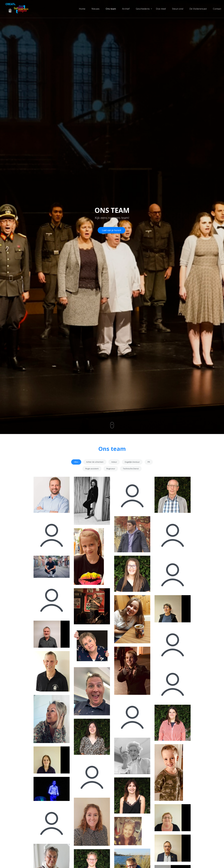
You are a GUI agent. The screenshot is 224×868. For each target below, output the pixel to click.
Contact (217, 9)
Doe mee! (161, 9)
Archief (126, 9)
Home (82, 9)
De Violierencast (198, 9)
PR (149, 473)
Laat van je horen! (112, 230)
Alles (76, 473)
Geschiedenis (143, 9)
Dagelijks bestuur (132, 473)
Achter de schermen (95, 473)
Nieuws (96, 9)
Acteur (114, 473)
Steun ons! (178, 9)
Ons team (111, 9)
